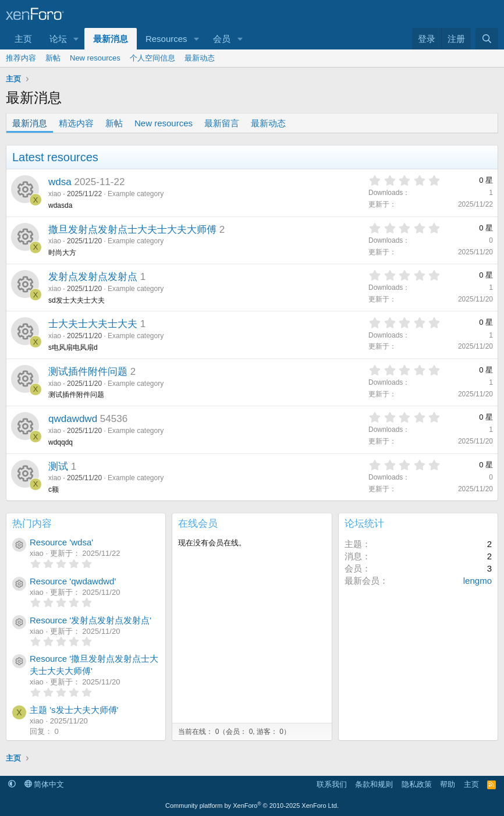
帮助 (448, 784)
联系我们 (332, 784)
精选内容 (76, 123)
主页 (23, 39)
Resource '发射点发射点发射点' (90, 620)
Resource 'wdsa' (61, 542)
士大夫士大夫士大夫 (93, 324)
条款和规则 (374, 784)
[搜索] (487, 39)
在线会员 (198, 524)
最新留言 (222, 123)
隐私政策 (417, 784)
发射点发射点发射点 (93, 277)
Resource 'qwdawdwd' (73, 581)
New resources (95, 58)
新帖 (53, 58)
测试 (58, 466)
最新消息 (111, 39)
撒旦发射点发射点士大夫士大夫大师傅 (132, 230)
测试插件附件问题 (88, 372)
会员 (222, 39)
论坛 (58, 39)
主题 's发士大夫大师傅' (74, 710)
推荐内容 (21, 58)
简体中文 (45, 784)
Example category (136, 194)
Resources (166, 39)
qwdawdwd (73, 419)
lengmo (478, 581)
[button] (76, 39)
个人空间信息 (152, 58)
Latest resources (55, 157)
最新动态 (200, 58)
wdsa (60, 182)
